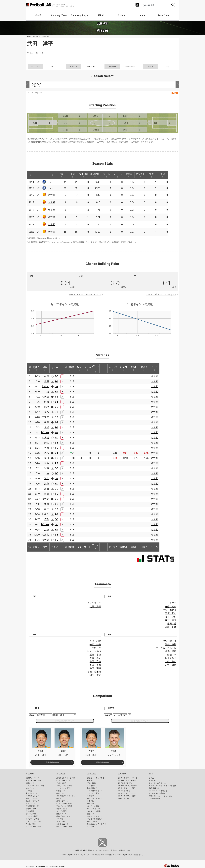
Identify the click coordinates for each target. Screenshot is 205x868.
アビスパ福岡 (31, 824)
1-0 (56, 438)
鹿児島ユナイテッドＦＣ (97, 824)
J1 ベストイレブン (125, 783)
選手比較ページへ (140, 721)
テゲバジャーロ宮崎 (64, 827)
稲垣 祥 (96, 648)
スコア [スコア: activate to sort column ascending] (55, 368)
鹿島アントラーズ (32, 778)
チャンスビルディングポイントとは (85, 294)
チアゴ (173, 603)
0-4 (56, 525)
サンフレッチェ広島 (33, 821)
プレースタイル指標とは (158, 791)
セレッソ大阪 (31, 814)
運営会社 (114, 850)
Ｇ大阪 (45, 397)
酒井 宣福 (171, 644)
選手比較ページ (52, 762)
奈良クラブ (91, 804)
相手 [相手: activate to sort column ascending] (45, 368)
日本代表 (152, 781)
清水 (47, 443)
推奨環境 (88, 850)
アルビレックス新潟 (64, 806)
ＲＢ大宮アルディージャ (66, 796)
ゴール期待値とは (155, 798)
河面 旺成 (171, 627)
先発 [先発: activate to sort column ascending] (74, 175)
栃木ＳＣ (91, 781)
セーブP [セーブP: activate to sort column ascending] (113, 368)
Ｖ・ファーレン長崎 (33, 827)
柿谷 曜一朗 (170, 641)
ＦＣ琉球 (91, 827)
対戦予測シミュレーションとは (161, 796)
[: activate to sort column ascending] (36, 175)
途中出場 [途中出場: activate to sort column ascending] (86, 175)
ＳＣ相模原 (91, 786)
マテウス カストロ (166, 648)
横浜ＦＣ (60, 798)
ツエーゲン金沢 (93, 793)
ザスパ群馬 (91, 783)
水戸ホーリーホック (33, 781)
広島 (47, 453)
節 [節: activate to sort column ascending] (30, 368)
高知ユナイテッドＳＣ (96, 816)
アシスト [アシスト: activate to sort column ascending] (145, 175)
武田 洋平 (95, 607)
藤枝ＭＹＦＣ (61, 814)
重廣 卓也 (95, 655)
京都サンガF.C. (31, 809)
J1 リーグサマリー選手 (127, 781)
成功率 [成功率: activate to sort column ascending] (133, 175)
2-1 (56, 402)
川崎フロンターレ (32, 798)
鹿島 (47, 412)
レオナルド (171, 658)
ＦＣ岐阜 (91, 796)
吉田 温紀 (95, 662)
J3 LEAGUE (92, 774)
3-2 (56, 504)
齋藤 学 (172, 655)
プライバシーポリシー (101, 850)
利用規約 (79, 850)
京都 (47, 427)
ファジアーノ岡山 (32, 819)
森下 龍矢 (171, 620)
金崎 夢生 (171, 662)
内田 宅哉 (95, 668)
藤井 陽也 (171, 617)
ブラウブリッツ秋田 (64, 786)
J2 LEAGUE (61, 774)
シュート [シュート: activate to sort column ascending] (121, 175)
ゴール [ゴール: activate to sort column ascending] (109, 175)
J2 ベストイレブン (125, 791)
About (143, 15)
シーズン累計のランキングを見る (161, 294)
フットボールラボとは (157, 783)
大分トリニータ (62, 824)
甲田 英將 (95, 665)
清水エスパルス (32, 804)
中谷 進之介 (170, 610)
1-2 (56, 422)
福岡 (47, 448)
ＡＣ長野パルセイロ (95, 791)
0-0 (57, 412)
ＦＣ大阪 (91, 801)
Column (122, 15)
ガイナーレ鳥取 (93, 806)
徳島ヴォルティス (63, 816)
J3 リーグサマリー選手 (127, 796)
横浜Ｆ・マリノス (32, 801)
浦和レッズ (30, 783)
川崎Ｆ (45, 387)
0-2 (56, 407)
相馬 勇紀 (171, 651)
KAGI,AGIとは (154, 788)
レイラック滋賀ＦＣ (95, 798)
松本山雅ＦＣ (92, 788)
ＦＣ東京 (29, 791)
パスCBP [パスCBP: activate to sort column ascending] (123, 368)
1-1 (57, 381)
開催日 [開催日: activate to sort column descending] (36, 368)
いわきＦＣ (61, 791)
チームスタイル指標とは (158, 793)
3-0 (56, 484)
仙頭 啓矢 (95, 644)
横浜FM (45, 433)
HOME (38, 15)
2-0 (56, 376)
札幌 (47, 407)
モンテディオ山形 (63, 788)
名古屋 (52, 195)
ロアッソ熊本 (92, 821)
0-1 (56, 387)
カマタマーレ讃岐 (94, 811)
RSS (175, 93)
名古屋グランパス (32, 806)
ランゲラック (94, 603)
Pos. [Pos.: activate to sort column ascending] (79, 368)
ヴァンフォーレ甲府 (64, 804)
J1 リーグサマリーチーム (128, 778)
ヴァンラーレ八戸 (63, 781)
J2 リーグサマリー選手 (127, 788)
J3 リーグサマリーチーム (128, 793)
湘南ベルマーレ (62, 801)
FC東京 (45, 417)
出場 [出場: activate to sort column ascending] (62, 175)
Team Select (164, 15)
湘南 (47, 402)
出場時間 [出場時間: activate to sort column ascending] (98, 175)
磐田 (47, 422)
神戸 (47, 376)
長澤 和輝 (95, 641)
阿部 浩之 (95, 675)
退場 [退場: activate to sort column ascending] (169, 175)
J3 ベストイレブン (125, 798)
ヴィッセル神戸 (32, 816)
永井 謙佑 (171, 665)
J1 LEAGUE (30, 774)
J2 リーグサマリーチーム (128, 786)
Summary (122, 774)
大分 (52, 182)
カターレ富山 (61, 809)
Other (151, 774)
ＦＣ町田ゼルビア (32, 796)
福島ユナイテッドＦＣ (96, 778)
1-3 (56, 397)
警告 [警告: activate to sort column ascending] (157, 175)
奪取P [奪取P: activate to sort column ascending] (134, 368)
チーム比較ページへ (65, 721)
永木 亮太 (95, 658)
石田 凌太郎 (94, 672)
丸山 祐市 (171, 607)
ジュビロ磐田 (61, 811)
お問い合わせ (124, 850)
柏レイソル (30, 788)
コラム (151, 778)
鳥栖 (47, 381)
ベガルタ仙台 (61, 783)
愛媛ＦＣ (91, 814)
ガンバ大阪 (30, 811)
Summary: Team (59, 15)
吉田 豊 (172, 624)
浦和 (47, 458)
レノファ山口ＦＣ (94, 809)
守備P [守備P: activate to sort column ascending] (144, 368)
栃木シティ (61, 793)
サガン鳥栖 (61, 821)
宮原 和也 (171, 613)
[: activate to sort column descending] (30, 175)
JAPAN (101, 15)
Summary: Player (80, 15)
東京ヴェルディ (32, 793)
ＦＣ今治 (60, 819)
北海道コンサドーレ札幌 (66, 778)
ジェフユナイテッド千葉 (35, 786)
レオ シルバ (94, 651)
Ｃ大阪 (45, 438)
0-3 (56, 458)
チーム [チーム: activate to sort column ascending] (154, 368)
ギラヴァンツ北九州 (95, 819)
